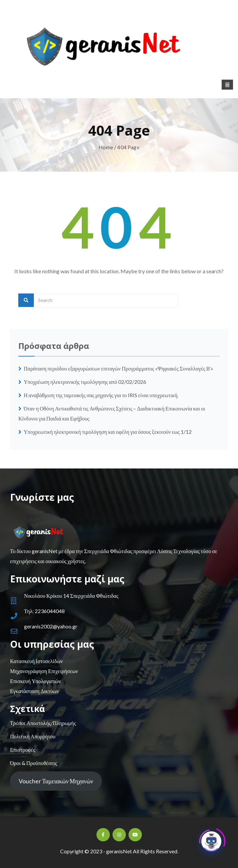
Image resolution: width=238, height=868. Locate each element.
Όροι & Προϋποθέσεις (34, 763)
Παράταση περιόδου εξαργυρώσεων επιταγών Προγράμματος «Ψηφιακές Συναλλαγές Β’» (118, 368)
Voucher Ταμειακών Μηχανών (56, 781)
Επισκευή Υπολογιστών (35, 681)
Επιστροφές (23, 750)
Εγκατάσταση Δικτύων (34, 691)
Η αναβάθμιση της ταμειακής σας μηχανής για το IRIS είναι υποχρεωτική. (101, 395)
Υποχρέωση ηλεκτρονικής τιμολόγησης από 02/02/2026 (85, 382)
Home (106, 147)
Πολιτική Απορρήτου (33, 736)
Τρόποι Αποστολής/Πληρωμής (43, 723)
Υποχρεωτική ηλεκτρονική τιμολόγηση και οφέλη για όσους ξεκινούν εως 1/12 (108, 432)
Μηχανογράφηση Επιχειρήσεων (44, 671)
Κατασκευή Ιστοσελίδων (36, 661)
